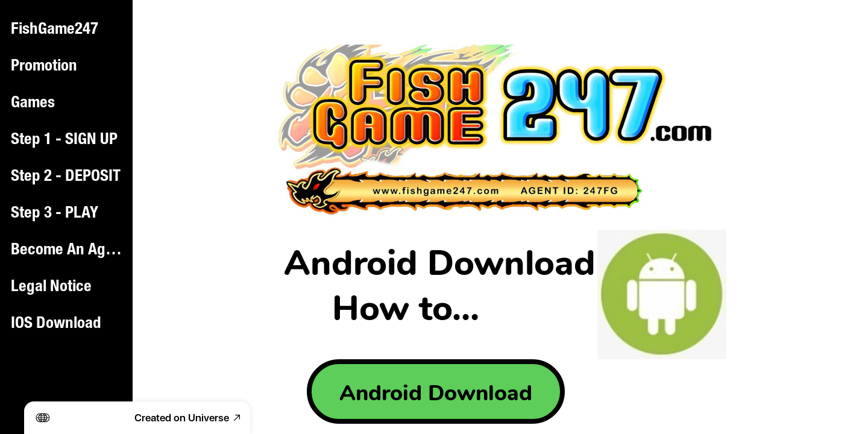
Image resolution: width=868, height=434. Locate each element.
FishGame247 (55, 30)
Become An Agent (68, 251)
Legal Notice (51, 288)
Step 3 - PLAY (55, 214)
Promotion (44, 67)
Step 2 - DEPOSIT (66, 177)
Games (33, 104)
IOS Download (56, 324)
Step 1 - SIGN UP (64, 140)
